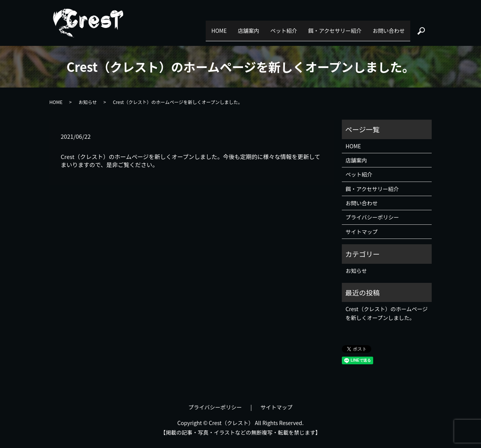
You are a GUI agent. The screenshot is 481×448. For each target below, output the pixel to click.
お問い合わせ (383, 27)
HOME (172, 27)
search (421, 27)
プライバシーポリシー (372, 217)
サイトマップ (362, 232)
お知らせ (88, 102)
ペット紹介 (258, 27)
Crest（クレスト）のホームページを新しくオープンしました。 (387, 313)
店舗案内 (213, 27)
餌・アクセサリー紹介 (319, 27)
